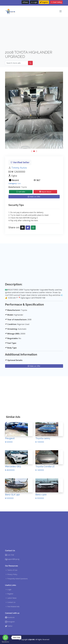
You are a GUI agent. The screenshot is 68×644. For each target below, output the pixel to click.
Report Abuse (45, 192)
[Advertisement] (34, 35)
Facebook (11, 617)
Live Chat (11, 555)
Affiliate (25, 2)
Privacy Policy (12, 574)
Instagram (11, 622)
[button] (32, 151)
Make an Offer (34, 197)
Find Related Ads (13, 607)
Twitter (10, 626)
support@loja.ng (13, 559)
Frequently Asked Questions (17, 579)
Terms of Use (12, 570)
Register (44, 2)
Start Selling (56, 2)
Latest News (12, 598)
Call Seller (21, 192)
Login (34, 2)
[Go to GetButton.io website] (5, 642)
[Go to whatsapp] (5, 637)
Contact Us (11, 602)
